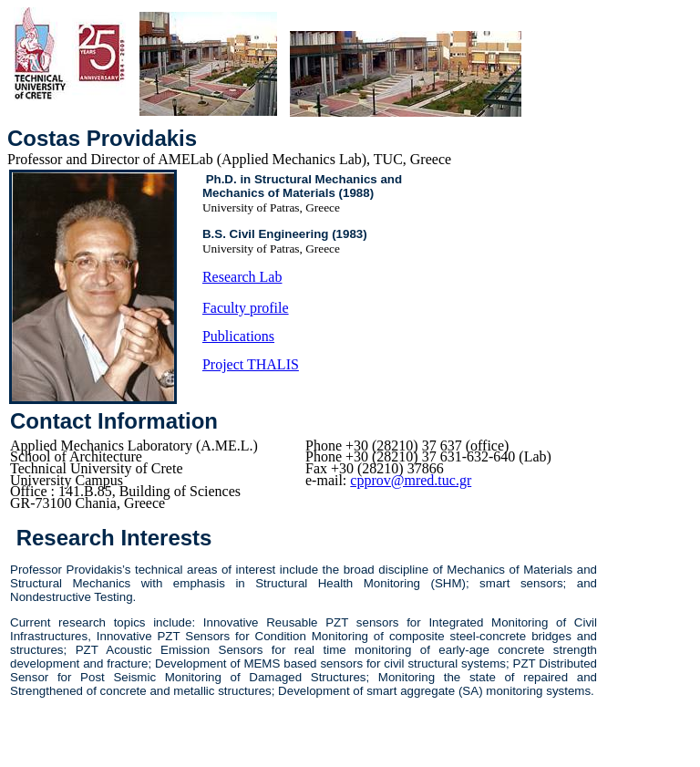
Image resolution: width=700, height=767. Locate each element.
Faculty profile (246, 308)
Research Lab (242, 277)
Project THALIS (251, 364)
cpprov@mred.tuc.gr (411, 480)
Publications (238, 336)
